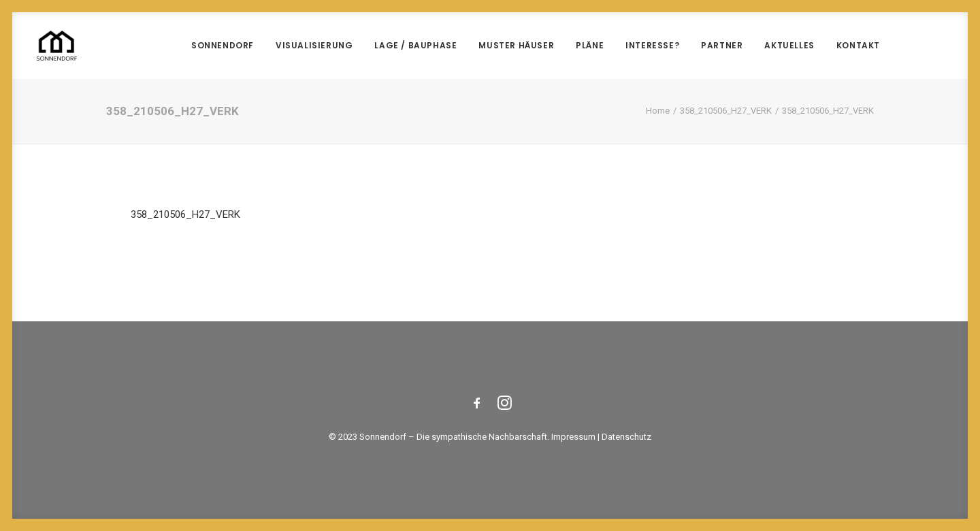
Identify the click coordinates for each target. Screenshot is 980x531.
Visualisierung (314, 45)
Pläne (590, 45)
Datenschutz (626, 437)
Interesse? (652, 45)
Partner (722, 45)
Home (658, 111)
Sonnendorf (223, 45)
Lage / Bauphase (415, 45)
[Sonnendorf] (57, 46)
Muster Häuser (516, 45)
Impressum (573, 437)
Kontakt (858, 45)
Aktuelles (789, 45)
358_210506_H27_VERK (726, 111)
